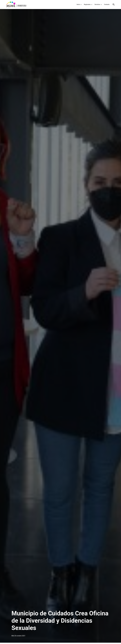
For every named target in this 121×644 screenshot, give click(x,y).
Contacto (107, 4)
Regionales (87, 4)
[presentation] (81, 5)
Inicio (78, 4)
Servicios (97, 4)
